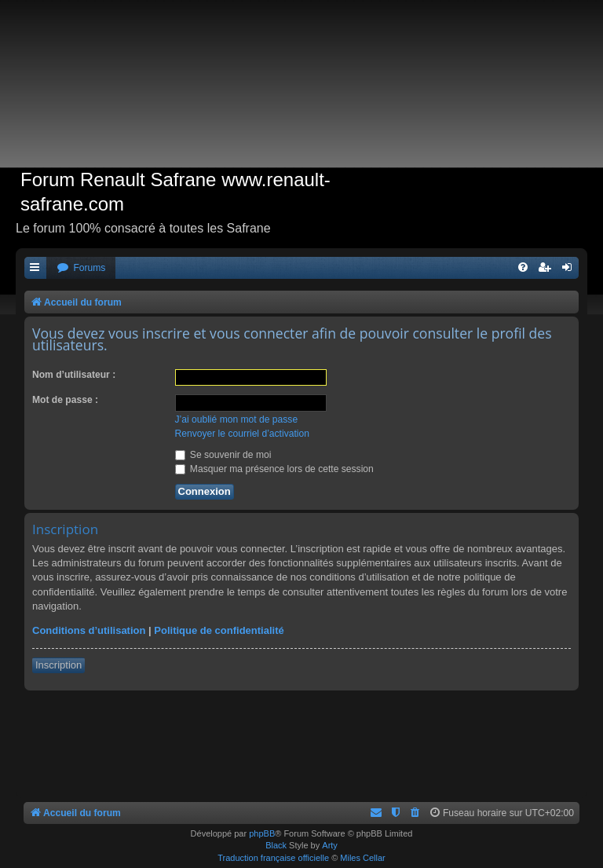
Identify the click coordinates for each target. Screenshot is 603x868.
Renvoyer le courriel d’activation (242, 434)
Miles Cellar (362, 858)
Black (276, 845)
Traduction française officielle (273, 858)
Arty (330, 845)
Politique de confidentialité (219, 630)
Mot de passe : (65, 400)
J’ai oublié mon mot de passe (237, 419)
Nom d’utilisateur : (74, 375)
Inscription (58, 665)
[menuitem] (81, 268)
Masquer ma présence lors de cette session (274, 469)
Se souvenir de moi (223, 455)
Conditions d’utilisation (89, 630)
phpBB (262, 833)
